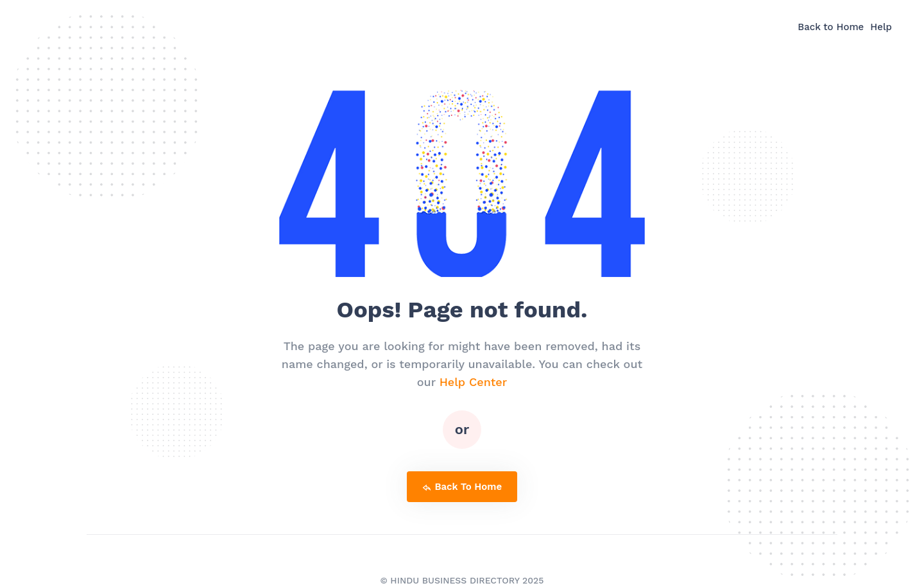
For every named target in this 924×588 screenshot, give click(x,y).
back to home (462, 487)
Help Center (474, 382)
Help (881, 27)
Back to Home (831, 27)
